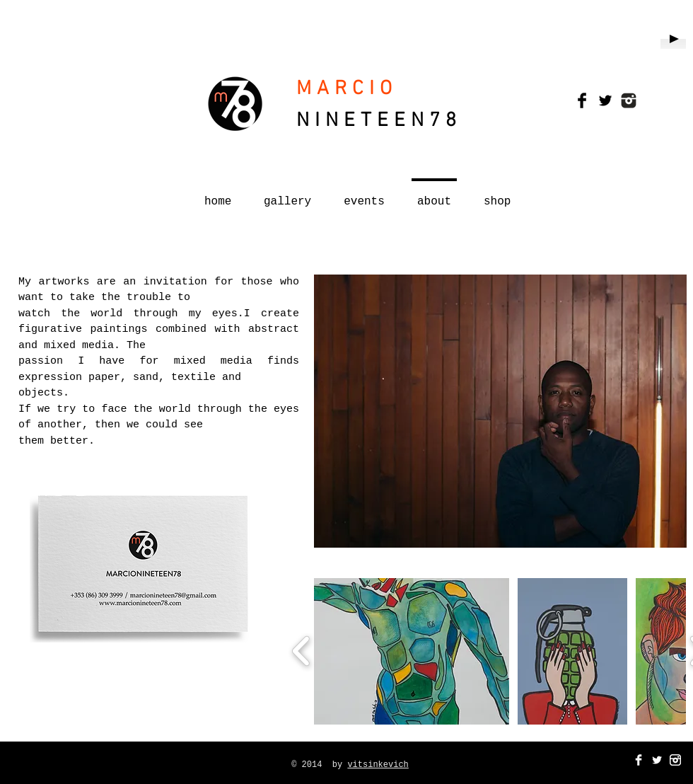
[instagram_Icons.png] (629, 100)
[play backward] (302, 651)
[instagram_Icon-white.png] (675, 760)
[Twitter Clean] (657, 760)
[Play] (673, 39)
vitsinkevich (378, 765)
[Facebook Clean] (639, 760)
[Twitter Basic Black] (605, 100)
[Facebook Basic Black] (582, 100)
